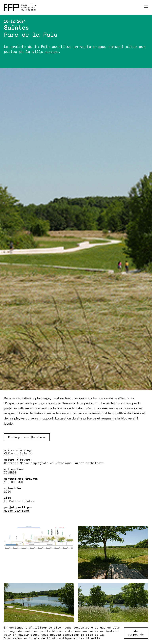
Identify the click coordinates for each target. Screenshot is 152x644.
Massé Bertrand (16, 510)
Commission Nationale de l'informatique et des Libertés (52, 638)
